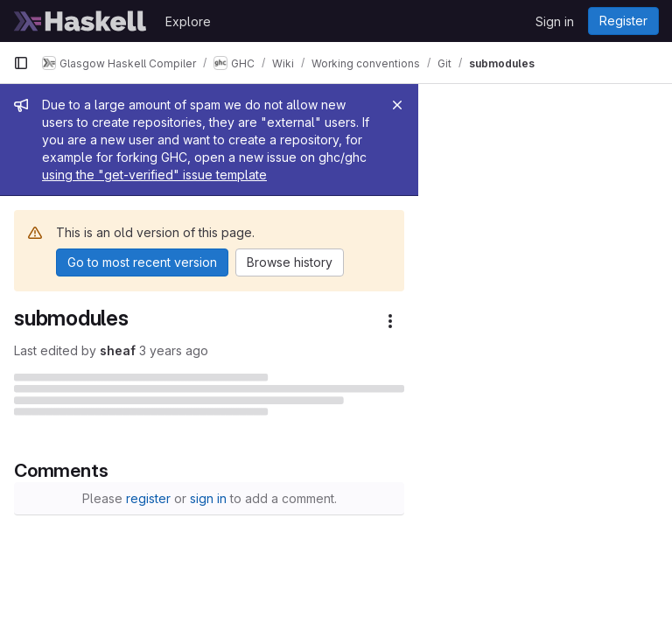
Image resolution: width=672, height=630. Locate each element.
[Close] (651, 105)
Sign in (555, 21)
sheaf (118, 315)
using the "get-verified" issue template (330, 140)
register (275, 497)
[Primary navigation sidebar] (21, 63)
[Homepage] (80, 21)
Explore (188, 21)
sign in (335, 497)
